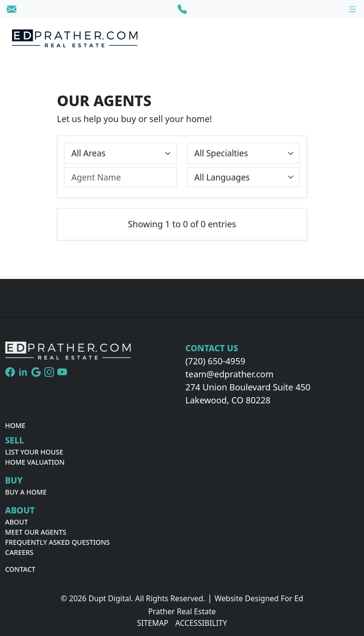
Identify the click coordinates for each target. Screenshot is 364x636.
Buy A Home (26, 492)
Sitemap (153, 623)
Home (15, 425)
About (17, 522)
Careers (20, 552)
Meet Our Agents (36, 532)
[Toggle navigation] (352, 9)
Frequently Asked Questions (58, 542)
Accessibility (201, 623)
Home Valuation (35, 462)
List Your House (34, 452)
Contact (20, 569)
